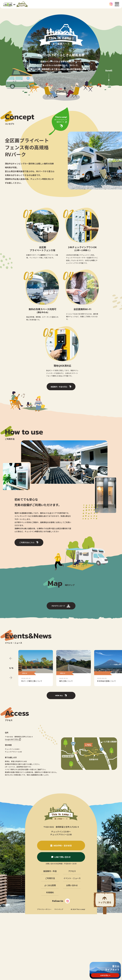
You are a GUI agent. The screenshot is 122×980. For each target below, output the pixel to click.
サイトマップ (59, 975)
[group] (36, 734)
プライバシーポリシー (44, 975)
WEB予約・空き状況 (63, 911)
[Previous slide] (11, 724)
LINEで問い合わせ (63, 923)
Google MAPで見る (12, 805)
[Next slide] (11, 743)
